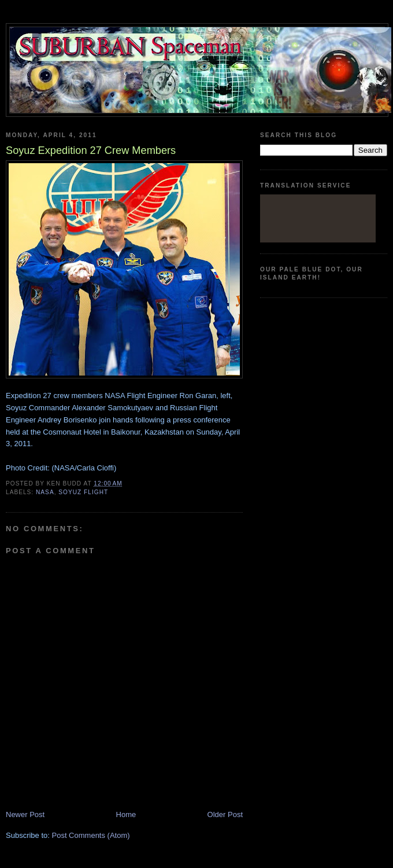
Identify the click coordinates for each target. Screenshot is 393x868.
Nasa (45, 492)
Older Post (225, 814)
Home (126, 814)
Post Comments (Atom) (91, 835)
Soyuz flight (83, 492)
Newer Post (25, 814)
